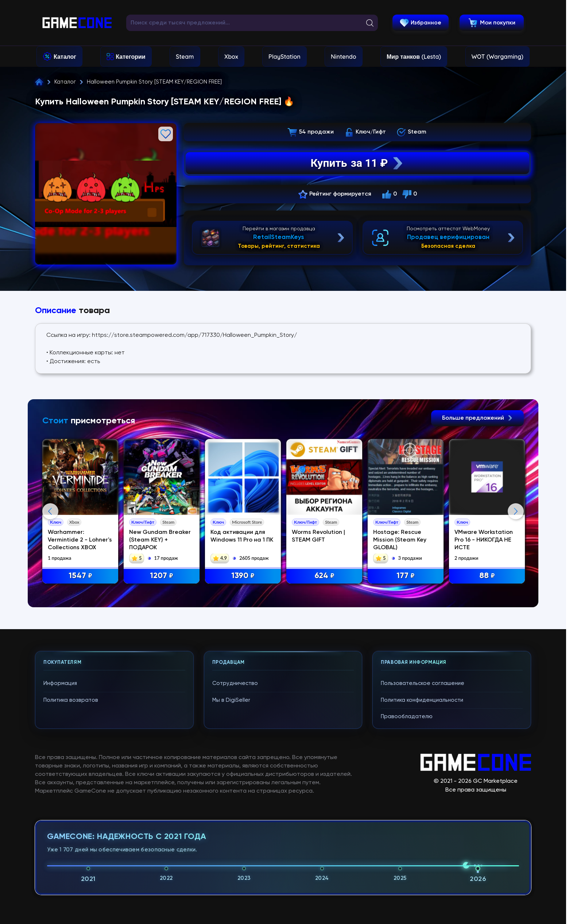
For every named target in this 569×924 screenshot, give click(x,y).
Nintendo (344, 57)
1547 (80, 576)
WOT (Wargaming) (498, 57)
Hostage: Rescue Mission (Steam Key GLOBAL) (400, 540)
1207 (162, 576)
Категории (130, 57)
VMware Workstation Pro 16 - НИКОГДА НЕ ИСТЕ (484, 540)
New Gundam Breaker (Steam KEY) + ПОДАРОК (160, 540)
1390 (243, 576)
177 (406, 576)
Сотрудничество (235, 683)
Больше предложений (477, 418)
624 (324, 576)
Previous (50, 511)
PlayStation (284, 57)
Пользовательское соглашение (423, 683)
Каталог (65, 57)
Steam (185, 57)
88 (487, 576)
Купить (358, 163)
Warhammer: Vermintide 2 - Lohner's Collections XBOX (80, 540)
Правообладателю (407, 717)
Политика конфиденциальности (422, 700)
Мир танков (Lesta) (414, 57)
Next (516, 511)
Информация (60, 683)
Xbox (231, 57)
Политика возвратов (71, 700)
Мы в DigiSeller (231, 700)
